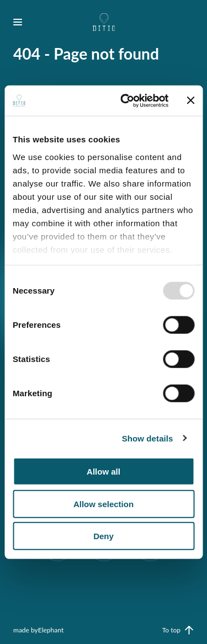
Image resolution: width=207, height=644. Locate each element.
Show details (148, 438)
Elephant (51, 630)
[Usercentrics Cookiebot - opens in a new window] (125, 100)
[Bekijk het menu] (22, 22)
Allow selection (104, 504)
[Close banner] (190, 100)
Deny (104, 536)
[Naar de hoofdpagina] (104, 22)
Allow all (104, 472)
